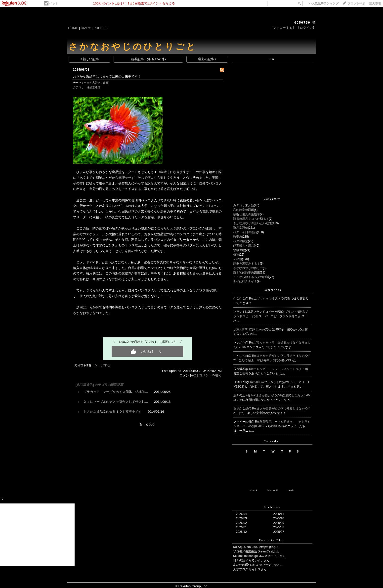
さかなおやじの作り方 (248, 268)
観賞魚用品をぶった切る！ (251, 219)
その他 (238, 259)
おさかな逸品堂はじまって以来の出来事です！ (107, 76)
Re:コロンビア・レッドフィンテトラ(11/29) (278, 369)
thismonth (273, 490)
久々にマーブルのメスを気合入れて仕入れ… (116, 402)
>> (323, 3)
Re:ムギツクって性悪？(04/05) (270, 299)
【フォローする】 (283, 28)
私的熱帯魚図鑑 (244, 210)
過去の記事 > (207, 59)
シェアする (102, 365)
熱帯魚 (238, 237)
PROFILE (101, 28)
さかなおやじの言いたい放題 (253, 223)
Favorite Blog (272, 540)
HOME (73, 28)
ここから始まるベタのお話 (251, 277)
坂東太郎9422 (243, 329)
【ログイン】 (306, 28)
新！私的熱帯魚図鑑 (247, 272)
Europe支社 (264, 329)
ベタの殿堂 (241, 241)
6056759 (302, 23)
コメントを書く (210, 375)
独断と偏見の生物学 (247, 214)
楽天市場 (375, 3)
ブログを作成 (356, 3)
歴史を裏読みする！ (247, 264)
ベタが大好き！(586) (97, 83)
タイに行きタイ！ (245, 281)
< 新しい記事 (89, 59)
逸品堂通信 (94, 87)
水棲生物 (239, 250)
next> (291, 490)
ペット (54, 3)
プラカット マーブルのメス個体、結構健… (116, 392)
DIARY (86, 28)
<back (254, 490)
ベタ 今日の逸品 (245, 232)
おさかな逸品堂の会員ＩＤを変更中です (113, 412)
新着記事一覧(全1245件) (148, 59)
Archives (272, 507)
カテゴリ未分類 (244, 205)
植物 (236, 255)
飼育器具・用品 (244, 246)
